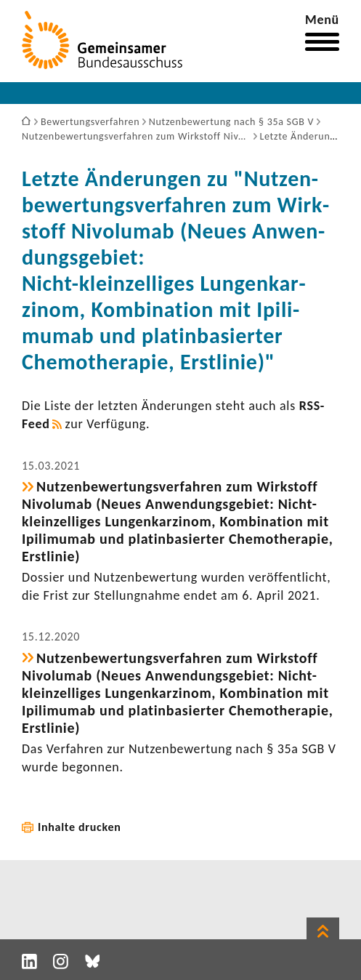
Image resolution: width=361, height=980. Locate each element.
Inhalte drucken (80, 827)
